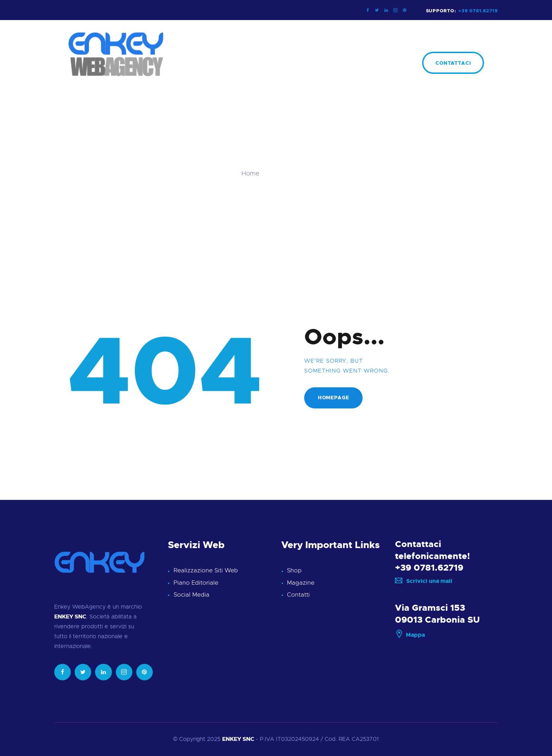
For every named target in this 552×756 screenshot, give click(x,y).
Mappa (410, 635)
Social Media (192, 595)
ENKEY (232, 739)
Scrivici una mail (424, 581)
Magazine (301, 583)
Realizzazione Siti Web (206, 570)
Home (250, 174)
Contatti (298, 595)
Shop (294, 570)
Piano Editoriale (196, 583)
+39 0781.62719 (429, 568)
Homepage (334, 398)
